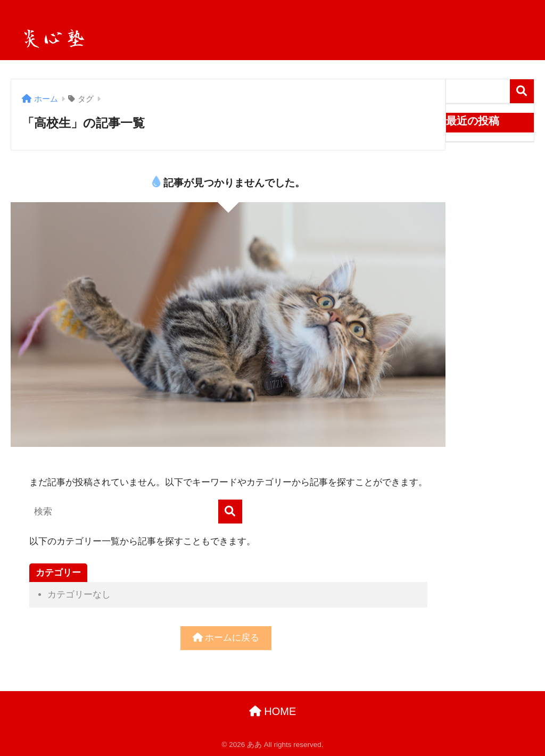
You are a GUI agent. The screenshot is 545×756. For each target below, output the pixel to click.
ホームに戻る (226, 638)
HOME (273, 711)
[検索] (230, 512)
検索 (522, 91)
